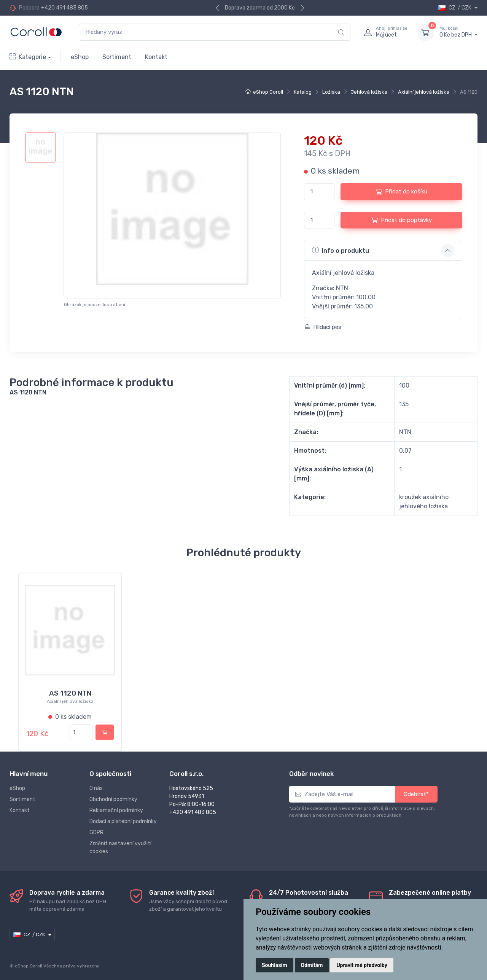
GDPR (96, 828)
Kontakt (156, 57)
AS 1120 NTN (70, 693)
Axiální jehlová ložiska (424, 92)
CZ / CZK (455, 8)
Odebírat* (416, 790)
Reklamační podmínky (116, 806)
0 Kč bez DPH (458, 32)
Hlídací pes (323, 327)
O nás (96, 784)
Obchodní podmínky (113, 795)
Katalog (303, 92)
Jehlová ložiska (369, 92)
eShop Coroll (268, 92)
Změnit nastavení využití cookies (120, 843)
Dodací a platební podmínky (123, 817)
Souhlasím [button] (275, 965)
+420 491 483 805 (64, 8)
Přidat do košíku (401, 192)
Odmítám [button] (312, 965)
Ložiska (331, 92)
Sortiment (117, 57)
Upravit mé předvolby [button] (362, 965)
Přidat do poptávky (401, 220)
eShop (80, 57)
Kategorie (28, 57)
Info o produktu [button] (341, 250)
